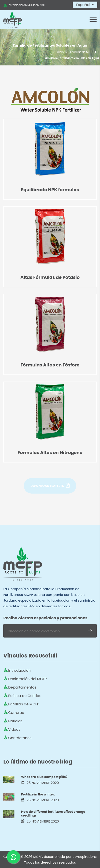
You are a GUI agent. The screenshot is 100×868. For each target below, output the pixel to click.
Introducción (19, 670)
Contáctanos (20, 738)
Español (84, 5)
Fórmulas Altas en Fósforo (50, 365)
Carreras (16, 713)
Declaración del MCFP (27, 679)
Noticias (15, 721)
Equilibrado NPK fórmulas (50, 190)
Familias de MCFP (82, 52)
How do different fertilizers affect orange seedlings (53, 814)
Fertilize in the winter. (38, 794)
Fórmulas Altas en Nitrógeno (50, 453)
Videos (14, 729)
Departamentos (22, 687)
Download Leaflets (50, 486)
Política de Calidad (25, 696)
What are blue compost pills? (44, 777)
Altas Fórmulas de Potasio (50, 277)
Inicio (60, 52)
